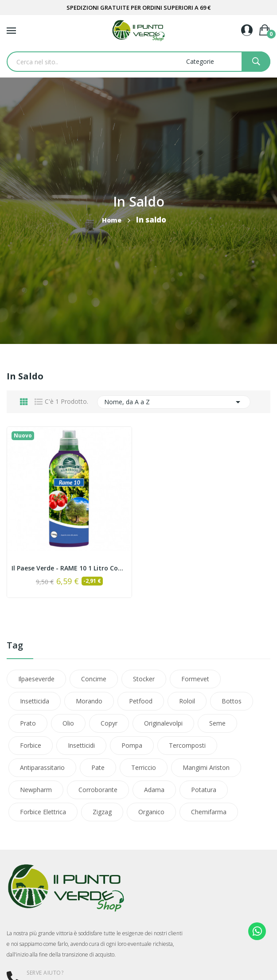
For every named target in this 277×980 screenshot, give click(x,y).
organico (151, 812)
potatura (204, 790)
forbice (31, 745)
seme (217, 723)
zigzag (102, 812)
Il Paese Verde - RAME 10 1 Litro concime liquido (69, 568)
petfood (141, 701)
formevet (195, 679)
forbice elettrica (43, 812)
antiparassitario (42, 767)
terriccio (144, 767)
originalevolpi (163, 723)
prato (28, 723)
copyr (109, 723)
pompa (132, 745)
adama (154, 790)
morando (89, 701)
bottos (232, 701)
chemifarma (209, 812)
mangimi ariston (206, 767)
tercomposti (187, 745)
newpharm (36, 790)
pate (98, 767)
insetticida (35, 701)
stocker (144, 679)
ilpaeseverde (36, 679)
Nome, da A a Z (174, 402)
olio (68, 723)
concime (94, 679)
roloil (187, 701)
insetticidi (81, 745)
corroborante (98, 790)
